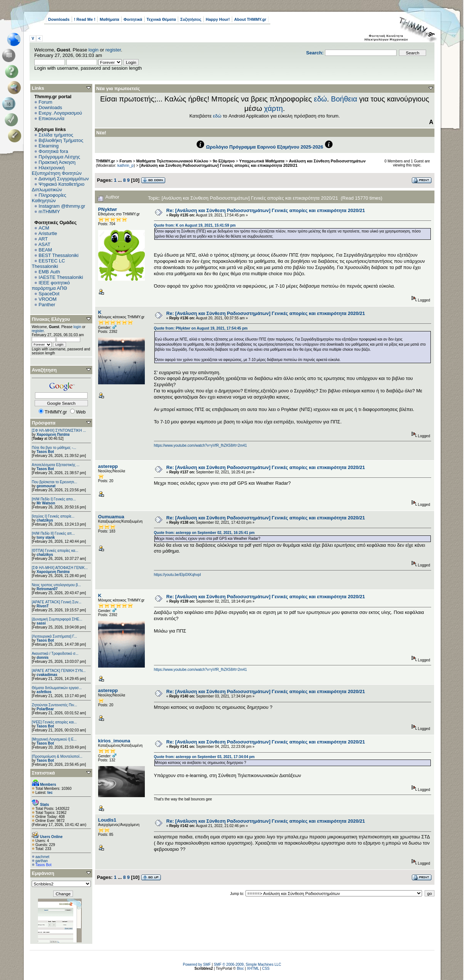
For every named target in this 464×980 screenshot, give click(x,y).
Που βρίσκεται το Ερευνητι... (54, 482)
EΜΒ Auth (49, 272)
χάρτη (274, 108)
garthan (42, 861)
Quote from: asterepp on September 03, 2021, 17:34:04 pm (204, 757)
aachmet (42, 857)
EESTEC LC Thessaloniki (48, 264)
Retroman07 (47, 589)
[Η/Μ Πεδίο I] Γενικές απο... (54, 499)
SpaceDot (49, 294)
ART (43, 239)
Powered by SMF (197, 964)
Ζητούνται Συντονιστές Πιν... (54, 705)
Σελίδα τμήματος (56, 135)
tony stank (46, 537)
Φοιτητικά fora (53, 151)
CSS (266, 969)
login (94, 50)
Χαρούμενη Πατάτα (53, 435)
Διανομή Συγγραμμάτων (63, 179)
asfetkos (44, 692)
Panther (47, 305)
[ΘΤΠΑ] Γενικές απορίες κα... (55, 551)
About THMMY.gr (250, 19)
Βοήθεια (344, 99)
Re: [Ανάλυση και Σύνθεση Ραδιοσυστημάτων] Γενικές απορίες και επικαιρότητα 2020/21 (266, 210)
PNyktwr (108, 209)
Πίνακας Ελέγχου (51, 319)
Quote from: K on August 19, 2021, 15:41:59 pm (195, 225)
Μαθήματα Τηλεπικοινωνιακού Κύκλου (172, 161)
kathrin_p (126, 165)
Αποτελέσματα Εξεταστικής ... (56, 465)
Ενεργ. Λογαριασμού (60, 113)
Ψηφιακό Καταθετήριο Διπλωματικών (58, 187)
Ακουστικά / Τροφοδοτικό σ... (55, 654)
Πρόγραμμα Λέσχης (59, 157)
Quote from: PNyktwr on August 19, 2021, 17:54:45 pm (201, 328)
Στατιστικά (43, 773)
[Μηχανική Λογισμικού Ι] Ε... (54, 739)
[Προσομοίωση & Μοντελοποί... (57, 756)
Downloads (59, 19)
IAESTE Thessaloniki (61, 277)
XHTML (253, 969)
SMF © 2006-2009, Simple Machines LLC (248, 964)
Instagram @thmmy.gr (62, 206)
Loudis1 (107, 820)
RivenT (42, 606)
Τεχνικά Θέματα (161, 19)
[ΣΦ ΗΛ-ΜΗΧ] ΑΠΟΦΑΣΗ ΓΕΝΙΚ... (60, 568)
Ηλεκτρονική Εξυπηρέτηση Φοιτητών (57, 170)
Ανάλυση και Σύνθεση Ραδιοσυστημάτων (327, 161)
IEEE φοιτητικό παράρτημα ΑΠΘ (51, 285)
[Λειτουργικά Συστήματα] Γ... (54, 636)
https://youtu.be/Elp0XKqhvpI (177, 575)
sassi (41, 623)
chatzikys (45, 520)
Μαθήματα (109, 19)
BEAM (45, 250)
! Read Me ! (85, 19)
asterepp (108, 466)
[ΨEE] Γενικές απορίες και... (54, 722)
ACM (44, 228)
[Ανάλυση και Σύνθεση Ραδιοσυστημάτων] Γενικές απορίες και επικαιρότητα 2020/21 (218, 165)
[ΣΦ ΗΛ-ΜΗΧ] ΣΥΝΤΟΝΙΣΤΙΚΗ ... (59, 431)
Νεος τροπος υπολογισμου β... (56, 585)
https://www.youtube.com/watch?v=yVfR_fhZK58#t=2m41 (200, 445)
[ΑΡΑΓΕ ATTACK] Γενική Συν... (57, 602)
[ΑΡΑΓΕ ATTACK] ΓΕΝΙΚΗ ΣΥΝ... (59, 671)
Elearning (49, 146)
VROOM (48, 299)
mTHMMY (49, 212)
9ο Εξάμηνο (224, 161)
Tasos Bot (45, 452)
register (113, 50)
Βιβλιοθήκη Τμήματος (61, 140)
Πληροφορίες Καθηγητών (49, 198)
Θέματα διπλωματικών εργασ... (57, 688)
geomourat (46, 486)
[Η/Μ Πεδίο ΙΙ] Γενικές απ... (53, 533)
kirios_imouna (114, 741)
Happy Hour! (218, 19)
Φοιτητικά (133, 19)
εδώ (321, 99)
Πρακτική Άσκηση (57, 162)
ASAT (44, 244)
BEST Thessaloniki (59, 255)
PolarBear (45, 709)
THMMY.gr (105, 161)
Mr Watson (46, 503)
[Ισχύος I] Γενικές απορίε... (53, 516)
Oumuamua (111, 517)
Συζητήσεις (191, 19)
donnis (42, 658)
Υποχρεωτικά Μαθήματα (262, 161)
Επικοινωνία (52, 118)
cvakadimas (47, 675)
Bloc (240, 969)
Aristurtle (48, 233)
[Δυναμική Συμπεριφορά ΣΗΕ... (57, 619)
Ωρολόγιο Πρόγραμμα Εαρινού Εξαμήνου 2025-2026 (265, 147)
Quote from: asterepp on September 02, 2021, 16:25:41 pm (204, 533)
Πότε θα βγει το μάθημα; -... (54, 448)
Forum (46, 102)
